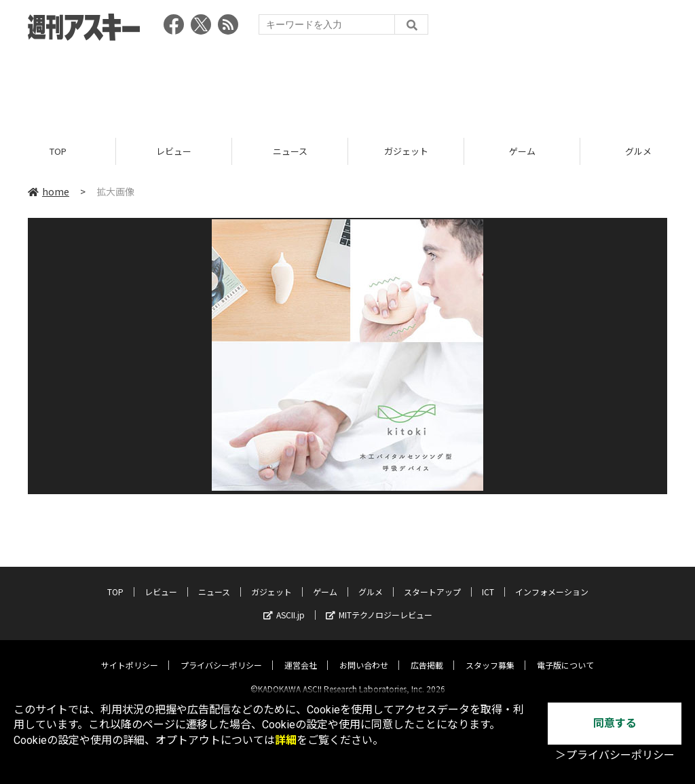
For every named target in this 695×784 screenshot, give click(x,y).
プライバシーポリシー (221, 653)
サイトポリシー (130, 653)
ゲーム (522, 151)
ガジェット (406, 151)
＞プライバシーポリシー (615, 755)
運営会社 (301, 653)
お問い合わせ (364, 653)
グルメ (371, 580)
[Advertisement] (347, 85)
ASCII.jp (284, 603)
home (49, 191)
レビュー (174, 151)
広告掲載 (427, 653)
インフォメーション (552, 580)
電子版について (565, 653)
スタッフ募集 (490, 653)
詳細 (286, 740)
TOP (58, 151)
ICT (488, 580)
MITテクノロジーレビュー (379, 603)
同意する (615, 723)
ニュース (290, 151)
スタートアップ (432, 580)
